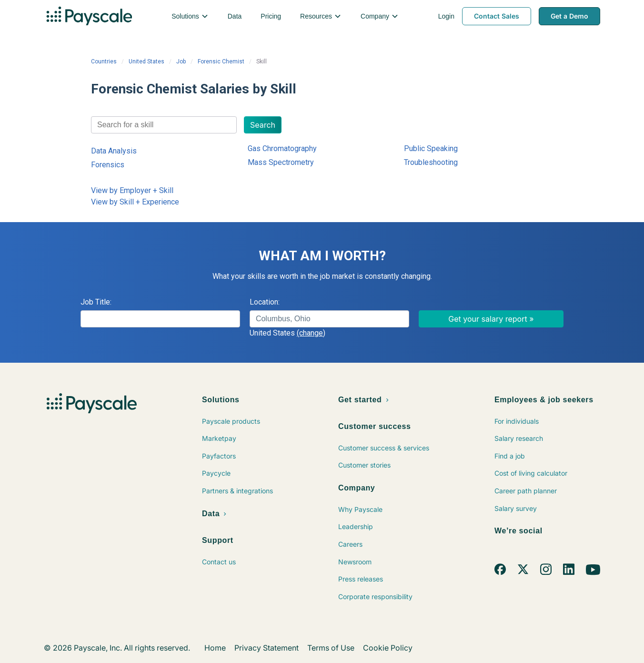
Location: (265, 302)
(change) (311, 333)
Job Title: (96, 302)
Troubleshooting (431, 162)
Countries (104, 61)
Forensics (108, 165)
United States (146, 61)
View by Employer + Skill (132, 190)
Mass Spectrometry (281, 162)
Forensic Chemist (221, 61)
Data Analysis (114, 151)
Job (181, 61)
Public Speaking (431, 148)
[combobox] (164, 125)
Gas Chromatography (282, 148)
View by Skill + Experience (135, 202)
